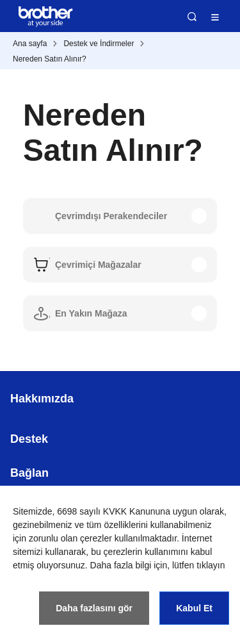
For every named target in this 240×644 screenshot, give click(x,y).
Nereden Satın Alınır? (50, 59)
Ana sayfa (30, 44)
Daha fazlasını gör (94, 608)
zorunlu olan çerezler (70, 538)
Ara (192, 17)
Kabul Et (194, 608)
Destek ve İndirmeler (99, 44)
